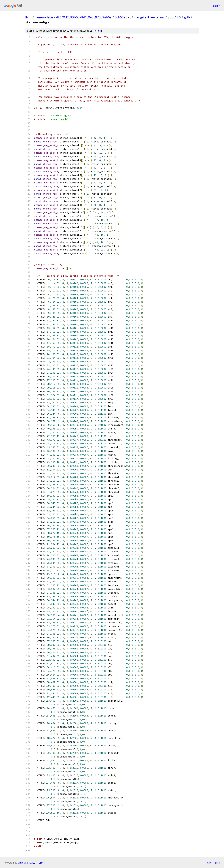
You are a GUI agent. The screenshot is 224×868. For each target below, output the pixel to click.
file (98, 31)
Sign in (217, 6)
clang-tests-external (149, 17)
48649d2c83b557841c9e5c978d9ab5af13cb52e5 (92, 17)
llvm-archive (44, 17)
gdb (171, 17)
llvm (28, 17)
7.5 (179, 17)
